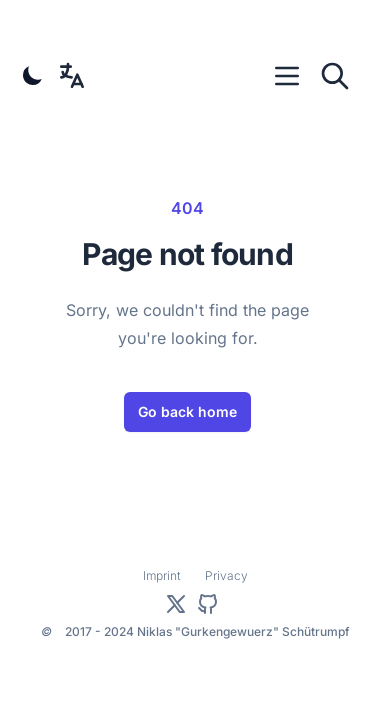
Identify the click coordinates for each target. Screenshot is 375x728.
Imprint (162, 575)
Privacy (226, 575)
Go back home (187, 411)
